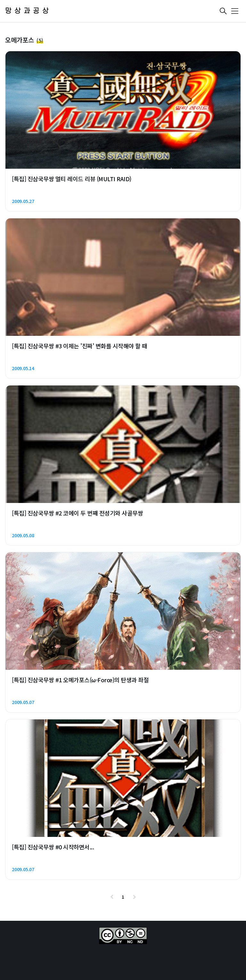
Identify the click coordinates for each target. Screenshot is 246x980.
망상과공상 (28, 11)
